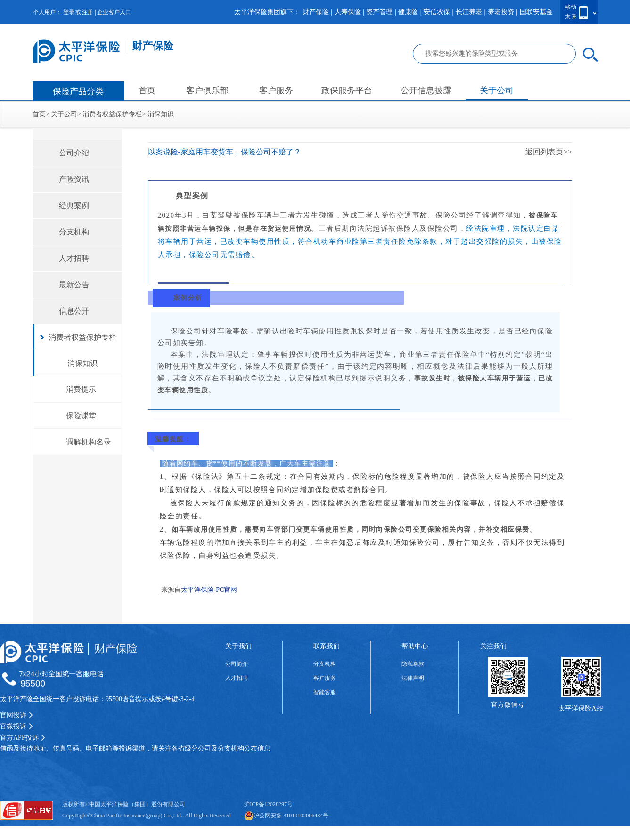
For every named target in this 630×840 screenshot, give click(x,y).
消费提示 (81, 389)
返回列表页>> (548, 152)
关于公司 (497, 90)
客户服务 (276, 90)
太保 (571, 16)
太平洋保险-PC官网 (209, 590)
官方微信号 (507, 705)
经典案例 (74, 206)
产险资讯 (74, 179)
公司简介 (237, 664)
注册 (88, 12)
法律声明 (413, 678)
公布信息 (257, 748)
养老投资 (501, 12)
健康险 (408, 12)
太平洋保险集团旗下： (267, 12)
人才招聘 (74, 258)
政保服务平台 (347, 90)
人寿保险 (348, 12)
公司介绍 (74, 153)
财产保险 (316, 12)
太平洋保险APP (581, 708)
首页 (147, 90)
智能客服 (325, 692)
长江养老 (469, 12)
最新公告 (74, 285)
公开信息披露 (426, 90)
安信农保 (437, 12)
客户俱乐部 (207, 90)
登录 (69, 12)
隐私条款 (413, 664)
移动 (571, 7)
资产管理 (379, 12)
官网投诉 (16, 715)
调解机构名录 (89, 442)
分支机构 (74, 232)
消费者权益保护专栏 (112, 114)
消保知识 (161, 114)
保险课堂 (81, 416)
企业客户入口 (114, 12)
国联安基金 (536, 12)
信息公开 (74, 311)
